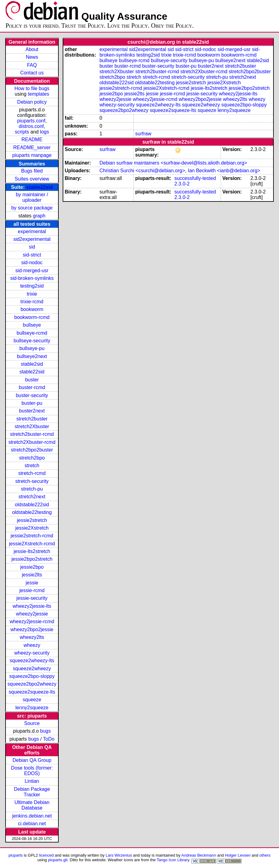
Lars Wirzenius (119, 855)
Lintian (32, 781)
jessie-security (32, 598)
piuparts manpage (32, 155)
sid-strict (32, 255)
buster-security (32, 395)
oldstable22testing (32, 512)
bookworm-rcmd (32, 317)
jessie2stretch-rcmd (32, 536)
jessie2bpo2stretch (32, 559)
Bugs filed (32, 171)
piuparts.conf (31, 121)
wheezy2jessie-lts (32, 606)
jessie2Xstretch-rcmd (32, 544)
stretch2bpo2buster (32, 450)
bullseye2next (32, 356)
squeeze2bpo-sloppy (32, 676)
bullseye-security (32, 341)
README (32, 139)
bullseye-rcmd (32, 333)
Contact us (32, 73)
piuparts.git (58, 860)
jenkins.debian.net (32, 816)
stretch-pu (32, 489)
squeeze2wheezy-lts (32, 661)
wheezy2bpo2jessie (32, 629)
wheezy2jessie (32, 614)
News (32, 57)
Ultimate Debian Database (32, 805)
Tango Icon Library (173, 860)
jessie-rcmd (32, 590)
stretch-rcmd (32, 473)
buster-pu (32, 403)
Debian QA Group (32, 760)
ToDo (49, 739)
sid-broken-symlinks (32, 278)
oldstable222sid (32, 505)
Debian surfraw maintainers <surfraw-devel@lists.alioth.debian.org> (173, 163)
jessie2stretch (32, 520)
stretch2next (32, 497)
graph (39, 216)
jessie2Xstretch (32, 528)
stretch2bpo (32, 458)
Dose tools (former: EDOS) (32, 771)
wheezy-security (32, 653)
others (265, 855)
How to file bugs (32, 88)
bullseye (32, 325)
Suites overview (32, 179)
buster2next (32, 411)
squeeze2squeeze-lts (32, 692)
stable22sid (39, 187)
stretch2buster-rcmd (32, 434)
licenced (46, 855)
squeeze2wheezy (32, 669)
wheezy (32, 645)
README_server (32, 147)
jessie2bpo (32, 567)
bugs (46, 731)
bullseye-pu (32, 348)
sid (32, 247)
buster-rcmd (32, 387)
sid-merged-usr (32, 271)
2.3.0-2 (182, 184)
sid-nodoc (32, 263)
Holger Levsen (238, 855)
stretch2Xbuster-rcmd (32, 442)
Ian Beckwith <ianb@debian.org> (224, 171)
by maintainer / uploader (32, 197)
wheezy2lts (32, 637)
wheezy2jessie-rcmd (32, 621)
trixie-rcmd (32, 302)
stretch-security (32, 481)
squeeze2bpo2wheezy (32, 684)
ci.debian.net (32, 824)
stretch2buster (32, 419)
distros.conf (31, 126)
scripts (22, 132)
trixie (32, 294)
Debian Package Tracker (32, 792)
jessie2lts (32, 575)
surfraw (143, 134)
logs (44, 132)
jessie (32, 583)
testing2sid (32, 286)
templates (39, 94)
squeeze (32, 700)
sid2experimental (32, 239)
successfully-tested (195, 178)
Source (32, 723)
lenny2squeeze (32, 708)
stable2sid (32, 364)
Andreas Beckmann (199, 855)
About (32, 49)
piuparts (16, 855)
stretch (32, 466)
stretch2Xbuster (32, 426)
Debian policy (32, 102)
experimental (32, 231)
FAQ (32, 65)
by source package (32, 208)
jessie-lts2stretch (32, 551)
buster (32, 380)
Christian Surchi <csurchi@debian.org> (142, 171)
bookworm (32, 309)
